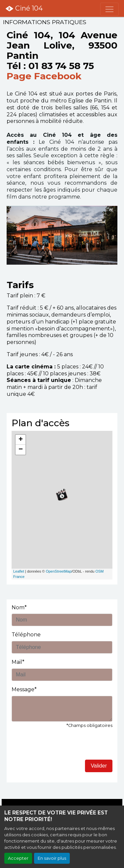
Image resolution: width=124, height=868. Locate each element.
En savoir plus (52, 858)
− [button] (21, 450)
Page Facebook (44, 76)
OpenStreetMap (59, 571)
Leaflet (19, 571)
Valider (99, 766)
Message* (24, 689)
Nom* (19, 607)
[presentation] (62, 747)
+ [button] (21, 440)
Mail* (18, 662)
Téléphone (26, 635)
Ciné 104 (24, 9)
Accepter (18, 858)
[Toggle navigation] (109, 9)
